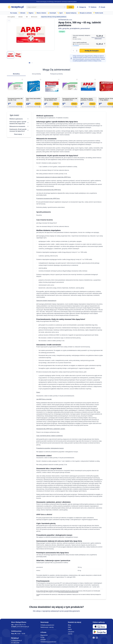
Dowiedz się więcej (98, 39)
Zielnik (70, 634)
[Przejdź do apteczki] (93, 7)
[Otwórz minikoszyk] (102, 7)
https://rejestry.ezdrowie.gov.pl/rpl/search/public (68, 592)
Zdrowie (23, 13)
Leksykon (71, 632)
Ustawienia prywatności (48, 642)
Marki (70, 629)
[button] (21, 107)
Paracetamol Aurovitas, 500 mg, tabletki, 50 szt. (70, 99)
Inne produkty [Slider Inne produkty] (36, 74)
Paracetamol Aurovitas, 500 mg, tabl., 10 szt (15, 99)
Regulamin (44, 635)
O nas (42, 637)
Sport (61, 13)
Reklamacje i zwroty (47, 627)
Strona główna (11, 17)
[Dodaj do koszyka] (92, 51)
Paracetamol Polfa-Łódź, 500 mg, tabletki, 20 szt (51, 99)
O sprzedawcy (76, 45)
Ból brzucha (34, 17)
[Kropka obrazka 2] (32, 63)
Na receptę (14, 13)
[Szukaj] (65, 7)
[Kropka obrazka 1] (30, 63)
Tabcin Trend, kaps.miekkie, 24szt (33, 99)
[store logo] (16, 7)
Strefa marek (99, 13)
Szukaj (70, 7)
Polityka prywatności (47, 625)
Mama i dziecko (41, 13)
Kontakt (43, 640)
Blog (69, 625)
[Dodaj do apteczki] (9, 21)
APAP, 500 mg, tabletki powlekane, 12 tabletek (87, 99)
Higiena (31, 13)
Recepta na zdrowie (86, 13)
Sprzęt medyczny (71, 13)
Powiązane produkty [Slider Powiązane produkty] (57, 74)
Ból (27, 17)
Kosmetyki (53, 13)
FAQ (69, 627)
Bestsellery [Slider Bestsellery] (16, 74)
